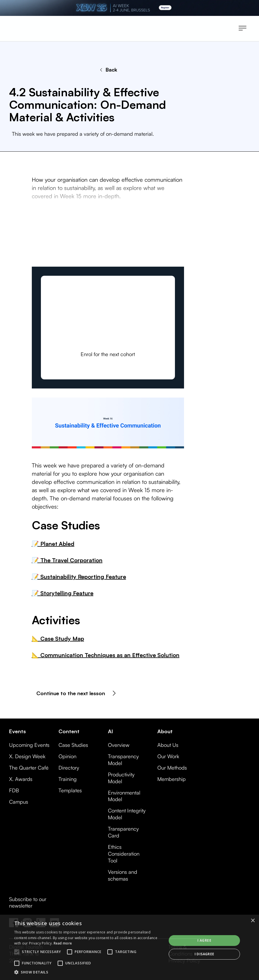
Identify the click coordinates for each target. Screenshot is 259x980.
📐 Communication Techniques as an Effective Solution (106, 655)
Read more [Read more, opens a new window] (63, 943)
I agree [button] (204, 940)
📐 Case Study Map (58, 639)
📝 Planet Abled (53, 544)
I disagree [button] (204, 954)
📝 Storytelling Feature (63, 593)
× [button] (253, 921)
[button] (243, 29)
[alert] (129, 947)
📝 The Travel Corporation (67, 560)
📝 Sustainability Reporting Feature (79, 577)
